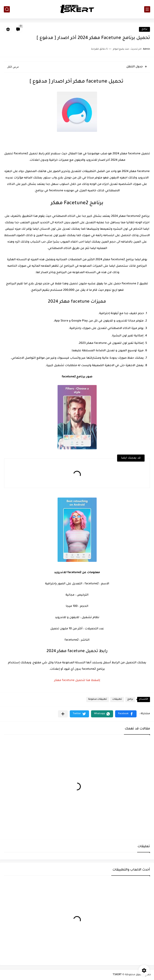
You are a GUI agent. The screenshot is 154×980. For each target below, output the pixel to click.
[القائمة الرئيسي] (147, 9)
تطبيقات (117, 699)
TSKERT (117, 975)
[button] (126, 714)
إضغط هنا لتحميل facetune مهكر (77, 681)
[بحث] (7, 9)
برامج (144, 29)
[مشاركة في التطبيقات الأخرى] (63, 714)
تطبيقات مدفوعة (98, 699)
